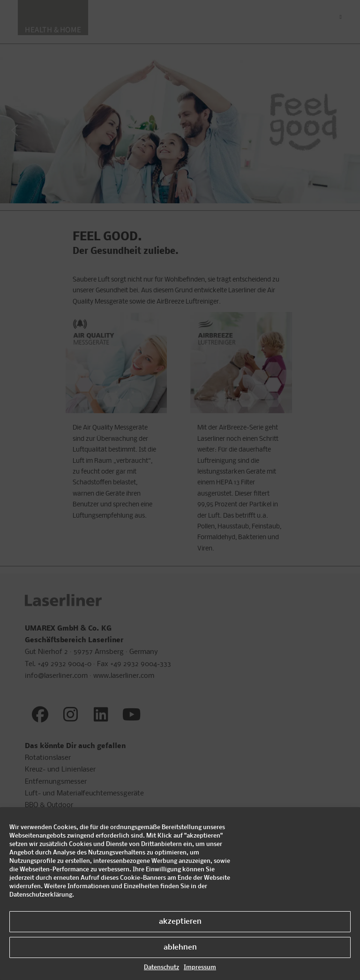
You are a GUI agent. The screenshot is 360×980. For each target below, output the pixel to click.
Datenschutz (161, 968)
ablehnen (180, 947)
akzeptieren (180, 922)
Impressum (200, 968)
